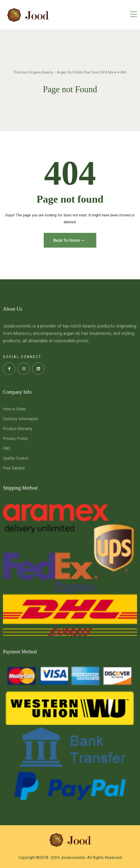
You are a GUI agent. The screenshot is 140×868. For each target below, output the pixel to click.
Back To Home (69, 240)
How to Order (14, 409)
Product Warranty (18, 429)
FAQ (7, 448)
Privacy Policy (15, 439)
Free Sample (14, 468)
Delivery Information (20, 419)
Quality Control (16, 458)
